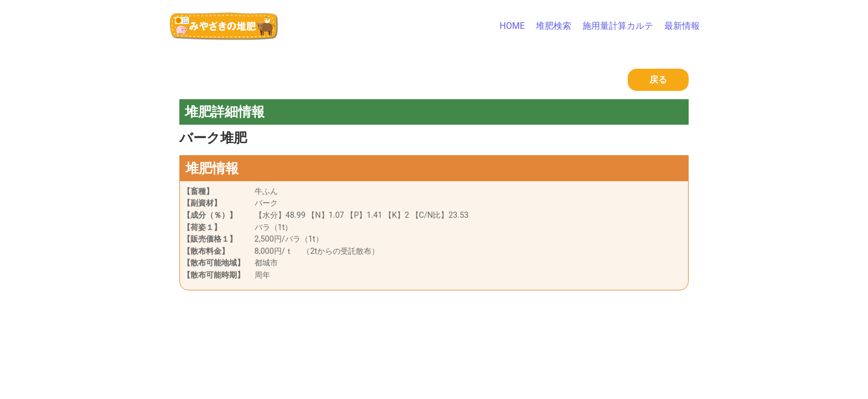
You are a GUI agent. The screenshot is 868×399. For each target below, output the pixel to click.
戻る (658, 80)
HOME (512, 26)
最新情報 (682, 26)
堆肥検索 (554, 26)
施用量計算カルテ (618, 26)
